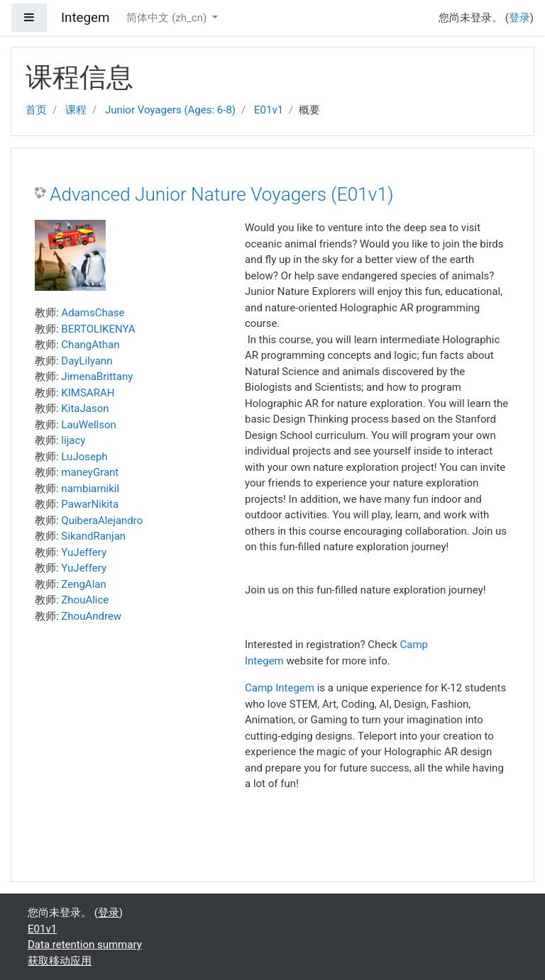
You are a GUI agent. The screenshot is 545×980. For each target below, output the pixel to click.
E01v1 (269, 110)
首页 (36, 110)
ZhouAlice (85, 600)
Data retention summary (85, 945)
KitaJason (85, 408)
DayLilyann (87, 361)
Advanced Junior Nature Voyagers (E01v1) (222, 194)
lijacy (73, 440)
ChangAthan (90, 345)
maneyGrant (90, 472)
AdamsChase (93, 313)
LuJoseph (84, 457)
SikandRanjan (93, 536)
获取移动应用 (60, 961)
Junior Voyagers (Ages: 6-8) (170, 110)
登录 (519, 18)
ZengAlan (83, 584)
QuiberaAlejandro (102, 520)
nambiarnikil (90, 489)
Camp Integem (280, 688)
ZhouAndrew (91, 616)
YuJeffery (84, 552)
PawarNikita (90, 504)
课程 (76, 110)
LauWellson (88, 425)
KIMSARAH (88, 393)
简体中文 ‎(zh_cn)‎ (167, 18)
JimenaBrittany (97, 377)
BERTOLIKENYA (98, 329)
